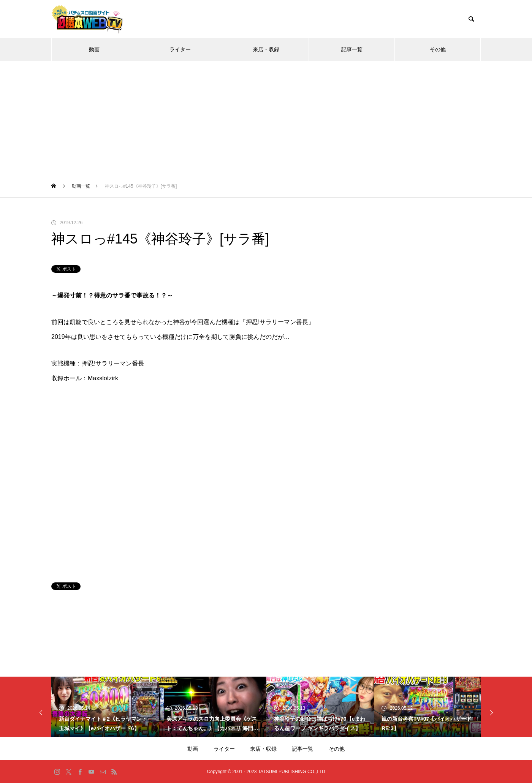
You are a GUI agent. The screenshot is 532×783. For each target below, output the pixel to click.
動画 (94, 49)
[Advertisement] (266, 118)
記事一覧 (352, 49)
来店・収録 (266, 49)
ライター (180, 49)
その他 (438, 49)
